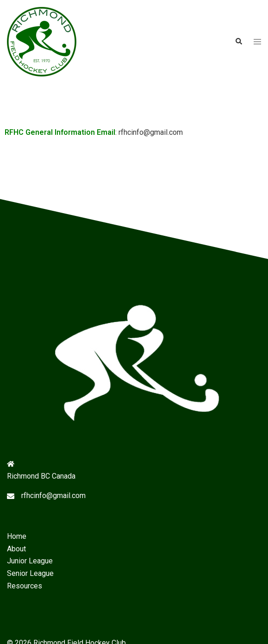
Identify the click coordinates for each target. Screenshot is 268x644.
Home (17, 536)
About (16, 549)
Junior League (30, 561)
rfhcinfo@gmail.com (53, 496)
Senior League (30, 573)
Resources (25, 586)
